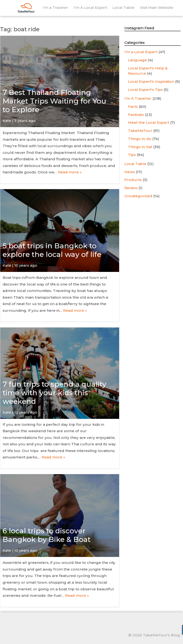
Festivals (136, 115)
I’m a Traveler (55, 8)
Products (133, 180)
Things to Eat (140, 147)
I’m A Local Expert (90, 8)
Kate (7, 121)
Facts (133, 106)
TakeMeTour (140, 131)
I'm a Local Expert (141, 52)
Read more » (70, 172)
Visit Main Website (157, 8)
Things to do (140, 139)
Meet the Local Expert (149, 122)
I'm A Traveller (138, 98)
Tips (132, 155)
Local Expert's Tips (145, 90)
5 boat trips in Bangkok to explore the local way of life (52, 250)
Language (137, 60)
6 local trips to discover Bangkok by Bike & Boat (47, 535)
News (130, 172)
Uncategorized (138, 196)
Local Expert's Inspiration (151, 81)
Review (131, 188)
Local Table (123, 8)
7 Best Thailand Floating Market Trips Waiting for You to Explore (54, 101)
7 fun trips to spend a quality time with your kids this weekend (54, 393)
